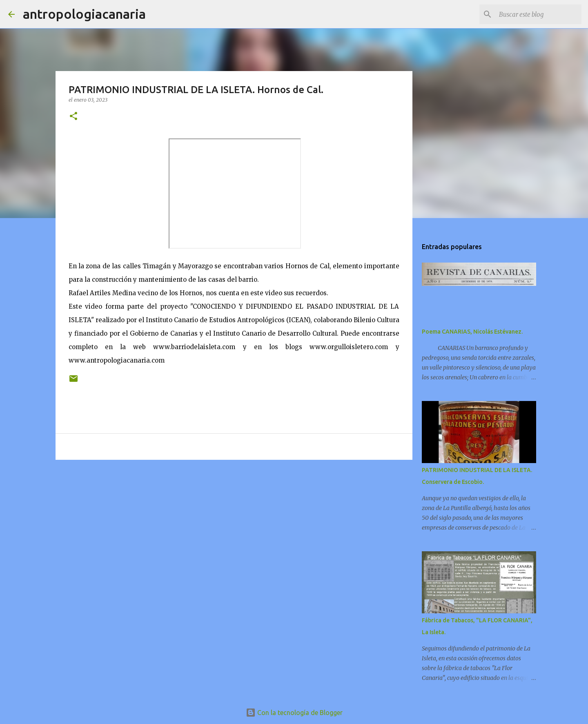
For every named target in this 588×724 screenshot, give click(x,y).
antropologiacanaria (84, 14)
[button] (73, 117)
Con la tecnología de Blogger (294, 713)
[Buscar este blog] (539, 14)
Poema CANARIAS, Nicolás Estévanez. (472, 332)
